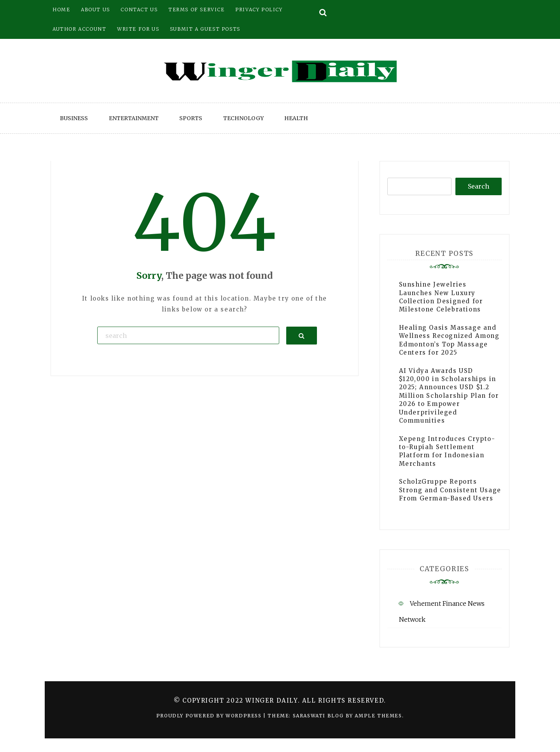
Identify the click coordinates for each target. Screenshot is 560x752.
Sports (191, 118)
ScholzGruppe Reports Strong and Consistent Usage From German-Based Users (450, 490)
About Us (95, 10)
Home (61, 10)
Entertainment (134, 118)
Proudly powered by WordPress (210, 716)
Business (74, 118)
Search (479, 186)
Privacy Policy (259, 10)
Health (296, 118)
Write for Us (138, 29)
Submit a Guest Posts (205, 29)
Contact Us (139, 10)
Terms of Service (197, 10)
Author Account (79, 29)
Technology (243, 118)
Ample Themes (378, 716)
